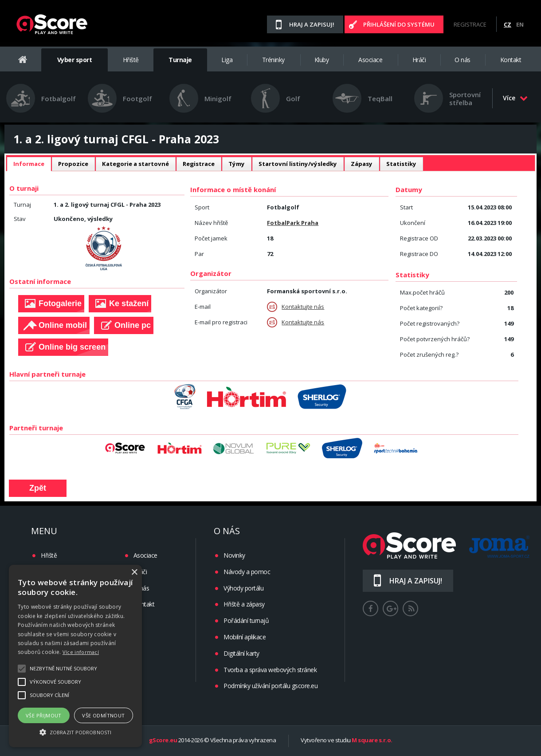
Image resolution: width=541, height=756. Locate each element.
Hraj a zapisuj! (312, 24)
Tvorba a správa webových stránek (270, 670)
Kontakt (511, 60)
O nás (463, 60)
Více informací (81, 652)
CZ (508, 24)
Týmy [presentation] (237, 164)
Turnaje (180, 60)
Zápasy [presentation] (362, 164)
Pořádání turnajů (246, 620)
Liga (227, 60)
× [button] (134, 573)
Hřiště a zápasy (244, 604)
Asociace (370, 60)
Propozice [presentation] (73, 164)
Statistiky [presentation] (401, 164)
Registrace (470, 24)
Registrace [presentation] (199, 164)
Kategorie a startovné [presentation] (135, 164)
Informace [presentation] (29, 164)
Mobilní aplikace (245, 637)
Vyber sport (75, 60)
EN (520, 24)
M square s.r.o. (372, 740)
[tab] (29, 164)
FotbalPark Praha (293, 223)
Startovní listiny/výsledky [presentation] (298, 164)
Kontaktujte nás (296, 307)
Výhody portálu (243, 588)
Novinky (234, 555)
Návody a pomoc (247, 572)
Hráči (419, 60)
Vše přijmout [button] (44, 715)
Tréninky (273, 60)
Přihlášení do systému (399, 24)
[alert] (75, 656)
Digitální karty (241, 653)
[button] (75, 732)
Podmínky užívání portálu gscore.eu (270, 686)
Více (515, 98)
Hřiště (131, 60)
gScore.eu (163, 740)
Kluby (322, 60)
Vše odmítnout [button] (103, 715)
